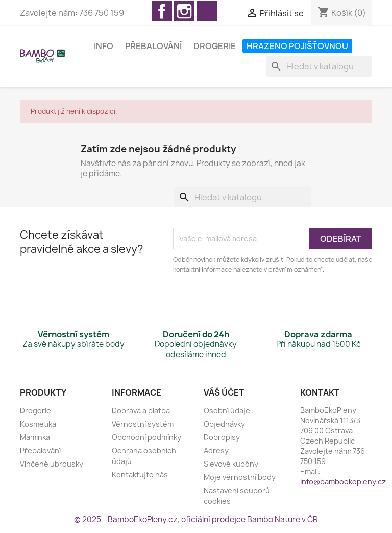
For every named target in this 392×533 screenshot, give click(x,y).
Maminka (35, 437)
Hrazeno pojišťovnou (297, 46)
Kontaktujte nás (140, 474)
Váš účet (224, 392)
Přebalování (153, 46)
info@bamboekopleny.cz (343, 482)
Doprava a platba (141, 411)
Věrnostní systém (143, 424)
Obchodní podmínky (146, 437)
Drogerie (215, 46)
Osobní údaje (227, 411)
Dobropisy (222, 437)
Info (104, 46)
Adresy (216, 450)
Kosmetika (38, 424)
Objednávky (224, 424)
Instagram (184, 11)
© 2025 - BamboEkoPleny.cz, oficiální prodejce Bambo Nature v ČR (196, 519)
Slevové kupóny (231, 464)
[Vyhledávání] (319, 66)
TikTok (207, 11)
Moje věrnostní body (240, 477)
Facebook (162, 11)
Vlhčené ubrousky (52, 464)
